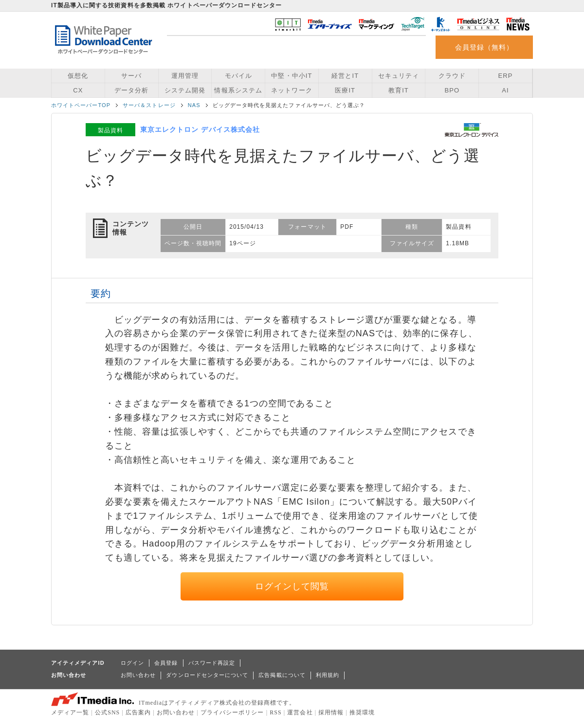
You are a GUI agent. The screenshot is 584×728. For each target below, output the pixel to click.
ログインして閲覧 (292, 586)
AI (505, 90)
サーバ (131, 76)
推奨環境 (362, 712)
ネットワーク (292, 90)
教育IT (399, 90)
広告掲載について (282, 675)
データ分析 (131, 90)
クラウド (452, 76)
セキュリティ (399, 76)
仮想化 (78, 76)
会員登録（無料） (484, 47)
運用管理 (185, 76)
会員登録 (166, 663)
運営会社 (300, 712)
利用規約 (328, 675)
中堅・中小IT (292, 76)
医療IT (345, 90)
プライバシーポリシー (232, 712)
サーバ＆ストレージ (149, 105)
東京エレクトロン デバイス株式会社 (200, 129)
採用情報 (331, 712)
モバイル (238, 76)
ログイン (132, 663)
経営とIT (345, 76)
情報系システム (238, 90)
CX (78, 90)
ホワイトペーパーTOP (81, 105)
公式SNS (107, 712)
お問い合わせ (138, 675)
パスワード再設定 (212, 663)
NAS (194, 105)
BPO (452, 90)
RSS (276, 712)
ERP (506, 76)
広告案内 (138, 712)
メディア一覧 (70, 712)
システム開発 (185, 90)
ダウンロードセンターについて (207, 675)
